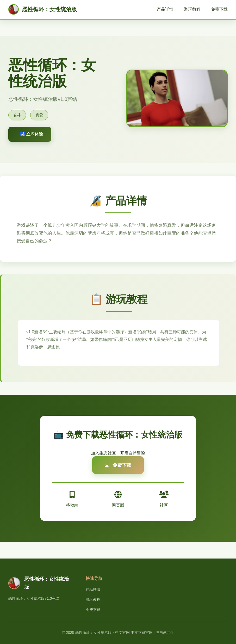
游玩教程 (192, 9)
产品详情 (165, 9)
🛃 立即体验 (32, 134)
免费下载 (219, 9)
